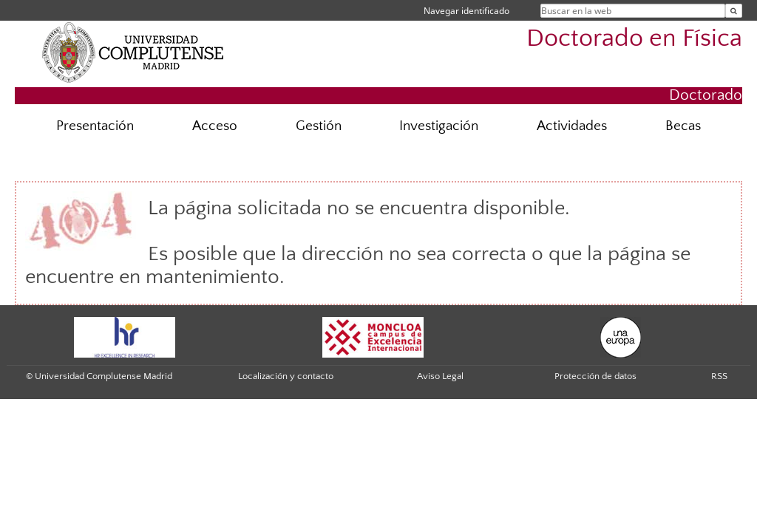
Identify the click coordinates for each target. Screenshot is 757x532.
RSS (719, 376)
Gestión (319, 126)
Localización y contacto (286, 376)
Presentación (95, 126)
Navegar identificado (466, 11)
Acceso (215, 126)
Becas (683, 126)
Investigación (439, 126)
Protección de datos (595, 376)
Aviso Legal (440, 376)
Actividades (572, 126)
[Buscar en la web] (734, 11)
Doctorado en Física (634, 39)
